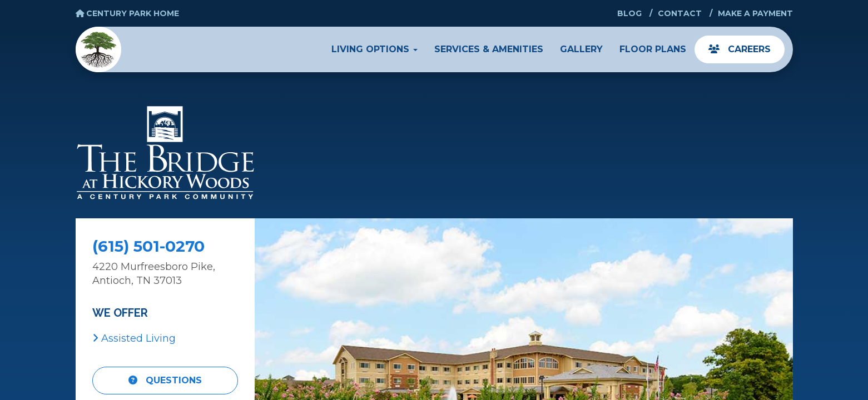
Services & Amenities (489, 49)
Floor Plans (653, 49)
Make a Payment (755, 13)
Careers (740, 49)
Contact (680, 13)
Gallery (581, 49)
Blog (629, 13)
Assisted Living (134, 338)
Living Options (375, 49)
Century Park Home (128, 13)
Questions (165, 380)
